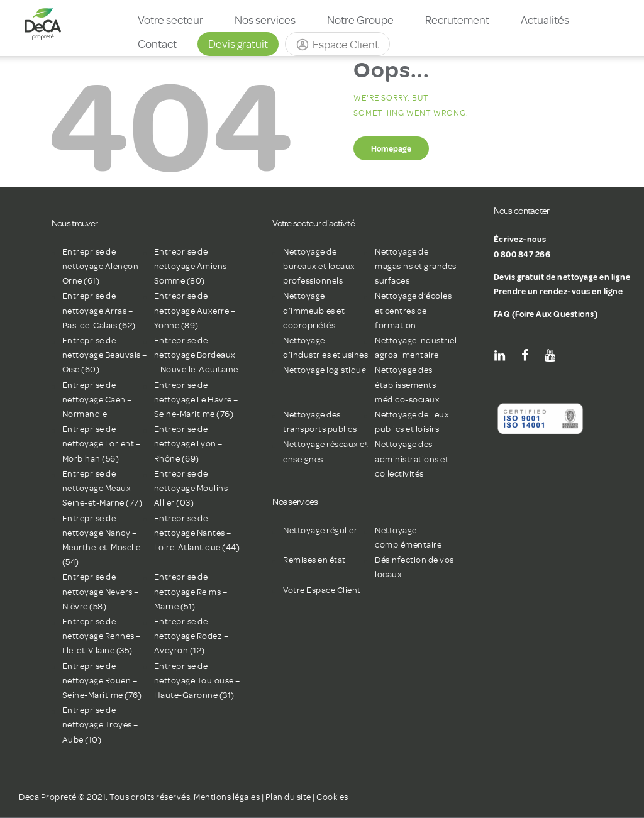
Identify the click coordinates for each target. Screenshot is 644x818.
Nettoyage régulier (320, 530)
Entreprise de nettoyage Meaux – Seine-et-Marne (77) (103, 488)
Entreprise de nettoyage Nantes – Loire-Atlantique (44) (197, 533)
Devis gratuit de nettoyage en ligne (562, 277)
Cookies (332, 797)
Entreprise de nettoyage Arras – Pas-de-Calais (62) (99, 310)
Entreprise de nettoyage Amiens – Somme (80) (194, 266)
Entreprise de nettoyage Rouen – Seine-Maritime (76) (102, 681)
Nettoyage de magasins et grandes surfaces (416, 266)
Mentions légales (227, 797)
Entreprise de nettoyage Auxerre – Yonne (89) (195, 310)
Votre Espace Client (322, 590)
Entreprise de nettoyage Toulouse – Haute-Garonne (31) (197, 681)
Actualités (545, 20)
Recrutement (457, 20)
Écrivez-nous (520, 239)
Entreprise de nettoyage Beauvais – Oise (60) (105, 355)
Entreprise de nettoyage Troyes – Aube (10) (100, 725)
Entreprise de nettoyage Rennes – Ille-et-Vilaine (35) (102, 636)
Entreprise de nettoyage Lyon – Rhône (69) (188, 444)
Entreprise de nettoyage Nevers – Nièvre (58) (101, 591)
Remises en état (314, 560)
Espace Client (346, 45)
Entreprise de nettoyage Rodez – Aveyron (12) (192, 636)
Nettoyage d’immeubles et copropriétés (314, 310)
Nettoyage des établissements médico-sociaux (407, 384)
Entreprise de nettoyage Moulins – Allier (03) (194, 488)
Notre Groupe (360, 20)
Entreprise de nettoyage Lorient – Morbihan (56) (102, 444)
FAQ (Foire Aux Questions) (546, 314)
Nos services (265, 20)
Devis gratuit (238, 44)
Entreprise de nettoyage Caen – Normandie (97, 400)
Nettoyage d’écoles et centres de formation (413, 310)
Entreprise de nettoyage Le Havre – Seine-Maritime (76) (196, 400)
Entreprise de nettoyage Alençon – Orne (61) (104, 266)
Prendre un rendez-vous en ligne (558, 291)
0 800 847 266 (522, 254)
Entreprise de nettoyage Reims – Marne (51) (191, 591)
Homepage (391, 148)
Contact (157, 44)
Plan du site (288, 797)
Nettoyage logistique (325, 370)
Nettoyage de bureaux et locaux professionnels (319, 266)
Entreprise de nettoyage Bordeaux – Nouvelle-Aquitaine (196, 355)
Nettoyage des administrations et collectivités (412, 459)
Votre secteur (170, 20)
